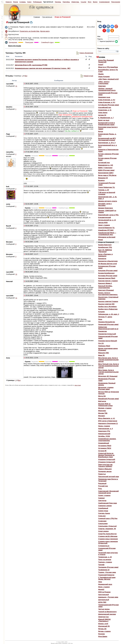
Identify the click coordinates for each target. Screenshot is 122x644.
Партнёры (66, 2)
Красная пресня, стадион (108, 281)
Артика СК (102, 115)
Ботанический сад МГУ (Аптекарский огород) (107, 139)
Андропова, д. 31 (105, 110)
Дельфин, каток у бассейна (105, 205)
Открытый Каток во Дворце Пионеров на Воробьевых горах (106, 455)
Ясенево (102, 634)
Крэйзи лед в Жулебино (107, 307)
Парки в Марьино (105, 469)
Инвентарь (75, 2)
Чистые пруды (104, 609)
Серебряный (103, 508)
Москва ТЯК (103, 413)
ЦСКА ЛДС (102, 602)
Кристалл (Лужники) (106, 290)
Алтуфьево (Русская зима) (109, 105)
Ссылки (84, 2)
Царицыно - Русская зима (108, 597)
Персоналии (116, 2)
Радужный (102, 483)
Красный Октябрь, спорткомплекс (105, 287)
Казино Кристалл (105, 245)
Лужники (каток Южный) (108, 341)
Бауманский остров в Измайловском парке (107, 124)
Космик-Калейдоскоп (106, 273)
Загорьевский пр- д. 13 (107, 220)
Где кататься (47, 17)
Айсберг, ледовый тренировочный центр (107, 89)
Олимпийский (104, 443)
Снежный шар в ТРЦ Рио (108, 518)
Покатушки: (29, 42)
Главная (37, 17)
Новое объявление (85, 53)
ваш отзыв (78, 385)
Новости (9, 2)
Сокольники (103, 524)
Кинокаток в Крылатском (108, 261)
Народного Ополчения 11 (108, 423)
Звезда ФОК (103, 223)
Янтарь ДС (102, 629)
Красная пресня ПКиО (107, 278)
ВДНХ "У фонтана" (105, 168)
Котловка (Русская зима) (108, 276)
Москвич (102, 416)
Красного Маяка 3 (105, 283)
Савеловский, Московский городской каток (108, 492)
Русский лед (103, 486)
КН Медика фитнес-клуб (108, 264)
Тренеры (58, 2)
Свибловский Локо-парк (108, 503)
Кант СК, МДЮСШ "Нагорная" (105, 251)
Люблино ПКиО (104, 346)
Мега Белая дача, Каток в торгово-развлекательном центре (108, 360)
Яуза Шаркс (103, 636)
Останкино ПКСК (105, 448)
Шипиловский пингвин (107, 614)
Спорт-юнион (103, 531)
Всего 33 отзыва (15, 46)
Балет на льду (104, 120)
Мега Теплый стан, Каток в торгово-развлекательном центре (109, 366)
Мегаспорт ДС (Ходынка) (108, 376)
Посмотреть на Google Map (29, 31)
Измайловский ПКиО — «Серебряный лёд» (107, 234)
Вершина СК (103, 178)
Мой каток (102, 401)
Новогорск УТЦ (104, 431)
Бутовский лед (104, 163)
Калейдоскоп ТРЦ (105, 247)
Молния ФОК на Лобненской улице (105, 405)
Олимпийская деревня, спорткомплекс (107, 440)
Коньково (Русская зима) (108, 271)
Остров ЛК (102, 451)
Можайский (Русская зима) (109, 399)
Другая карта (45, 31)
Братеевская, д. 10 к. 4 (107, 143)
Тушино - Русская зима (107, 572)
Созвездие (102, 521)
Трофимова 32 (104, 570)
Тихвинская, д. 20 (105, 557)
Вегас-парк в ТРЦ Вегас (107, 175)
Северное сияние (105, 506)
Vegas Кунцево (104, 77)
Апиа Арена (103, 113)
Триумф (101, 565)
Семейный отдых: (47, 42)
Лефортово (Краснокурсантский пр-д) (108, 328)
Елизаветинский (105, 217)
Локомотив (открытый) (107, 334)
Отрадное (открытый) (107, 459)
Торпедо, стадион (105, 562)
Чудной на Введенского (107, 612)
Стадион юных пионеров (108, 539)
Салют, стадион (104, 495)
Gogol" (101, 65)
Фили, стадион (104, 587)
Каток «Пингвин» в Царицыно (105, 255)
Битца (101, 131)
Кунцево (101, 312)
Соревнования (104, 2)
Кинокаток (102, 259)
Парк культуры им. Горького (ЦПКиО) (106, 465)
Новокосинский (104, 434)
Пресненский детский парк (109, 477)
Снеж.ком (102, 516)
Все (26, 76)
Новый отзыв (87, 76)
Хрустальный (104, 595)
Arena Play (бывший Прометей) (106, 61)
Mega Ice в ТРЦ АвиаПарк (108, 67)
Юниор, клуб (103, 624)
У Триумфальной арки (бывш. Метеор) (107, 578)
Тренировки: (13, 42)
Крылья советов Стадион (108, 301)
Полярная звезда (105, 471)
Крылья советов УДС (106, 304)
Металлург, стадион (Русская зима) (106, 388)
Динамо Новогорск (106, 208)
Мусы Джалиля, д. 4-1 (107, 418)
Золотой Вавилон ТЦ (106, 228)
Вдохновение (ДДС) (106, 173)
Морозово (102, 411)
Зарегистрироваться (106, 41)
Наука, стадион (104, 426)
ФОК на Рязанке (104, 592)
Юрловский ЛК (104, 626)
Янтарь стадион (104, 631)
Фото (90, 2)
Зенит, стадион (104, 225)
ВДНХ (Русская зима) (106, 170)
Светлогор (102, 501)
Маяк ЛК (101, 355)
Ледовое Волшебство (107, 322)
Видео (95, 2)
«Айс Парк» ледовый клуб (108, 79)
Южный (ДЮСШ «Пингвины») (104, 620)
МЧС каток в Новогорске (108, 421)
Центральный (104, 600)
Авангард (102, 86)
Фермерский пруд (105, 584)
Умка (100, 582)
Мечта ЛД (102, 396)
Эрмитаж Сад (103, 617)
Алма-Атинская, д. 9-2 (107, 100)
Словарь (23, 2)
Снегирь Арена (104, 513)
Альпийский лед (105, 107)
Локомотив (103, 331)
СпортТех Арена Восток (107, 534)
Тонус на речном (105, 560)
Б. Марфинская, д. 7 (106, 118)
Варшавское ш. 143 (106, 165)
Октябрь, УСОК (104, 436)
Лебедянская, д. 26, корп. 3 (109, 314)
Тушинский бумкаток (106, 575)
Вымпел (101, 180)
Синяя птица (103, 511)
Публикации (37, 2)
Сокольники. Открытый (107, 526)
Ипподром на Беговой (107, 237)
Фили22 (101, 589)
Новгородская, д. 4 (106, 429)
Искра (101, 240)
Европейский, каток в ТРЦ (108, 215)
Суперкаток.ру (104, 546)
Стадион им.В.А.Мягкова (108, 536)
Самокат (101, 498)
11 (16, 86)
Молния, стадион (105, 408)
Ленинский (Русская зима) (108, 324)
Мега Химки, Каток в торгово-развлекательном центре (108, 372)
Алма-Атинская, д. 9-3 (107, 102)
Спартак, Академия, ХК (107, 529)
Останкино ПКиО (105, 446)
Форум (16, 2)
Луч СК (101, 343)
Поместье (102, 474)
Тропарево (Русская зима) (108, 567)
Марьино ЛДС (104, 353)
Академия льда (104, 97)
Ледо (100, 319)
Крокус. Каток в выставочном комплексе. (108, 294)
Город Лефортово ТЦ (106, 187)
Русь (100, 489)
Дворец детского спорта (108, 201)
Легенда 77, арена (105, 317)
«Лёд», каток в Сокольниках (104, 83)
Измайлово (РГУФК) (106, 230)
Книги (29, 2)
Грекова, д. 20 (104, 190)
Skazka (101, 74)
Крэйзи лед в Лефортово (108, 309)
